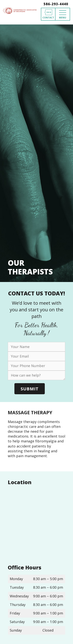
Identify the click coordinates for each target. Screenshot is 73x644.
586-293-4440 (56, 4)
